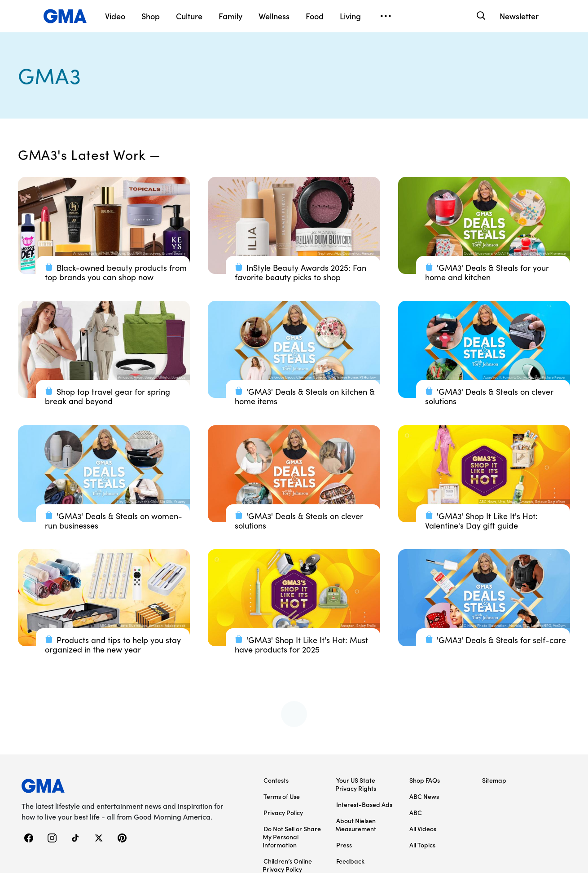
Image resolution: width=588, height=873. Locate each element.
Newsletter (519, 16)
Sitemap (494, 780)
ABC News (424, 796)
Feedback (350, 861)
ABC (416, 812)
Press (344, 845)
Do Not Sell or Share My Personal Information (292, 837)
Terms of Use (282, 796)
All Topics (422, 845)
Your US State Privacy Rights (356, 784)
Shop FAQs (425, 780)
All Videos (423, 829)
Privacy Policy (283, 812)
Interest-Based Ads (364, 804)
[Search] (480, 16)
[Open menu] (386, 16)
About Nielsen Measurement (356, 824)
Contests (276, 780)
